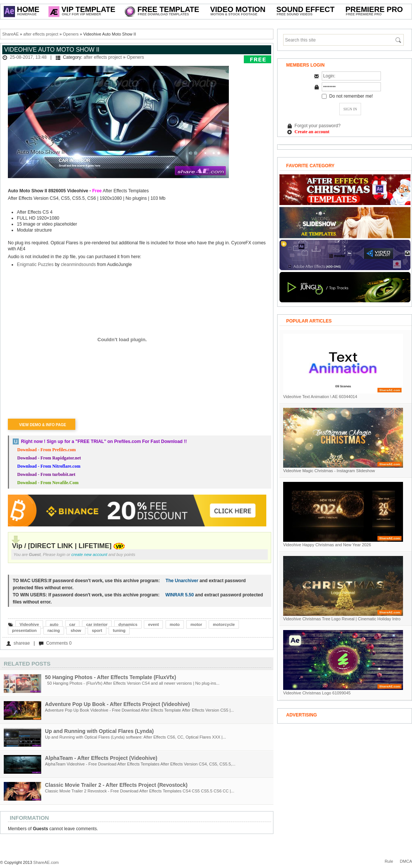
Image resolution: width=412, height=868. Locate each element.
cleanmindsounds (78, 265)
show (76, 630)
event (153, 624)
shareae (22, 643)
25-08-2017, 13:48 (28, 57)
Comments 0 (59, 643)
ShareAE (10, 34)
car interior (97, 624)
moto (175, 624)
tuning (119, 630)
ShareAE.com (46, 862)
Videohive (29, 624)
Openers (71, 34)
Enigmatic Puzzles (36, 265)
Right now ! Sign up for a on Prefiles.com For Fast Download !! (104, 441)
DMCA (406, 861)
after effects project (41, 34)
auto (54, 624)
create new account (90, 554)
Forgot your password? (317, 126)
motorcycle (224, 624)
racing (54, 630)
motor (196, 624)
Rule (389, 861)
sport (97, 630)
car (72, 624)
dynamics (128, 624)
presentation (24, 630)
